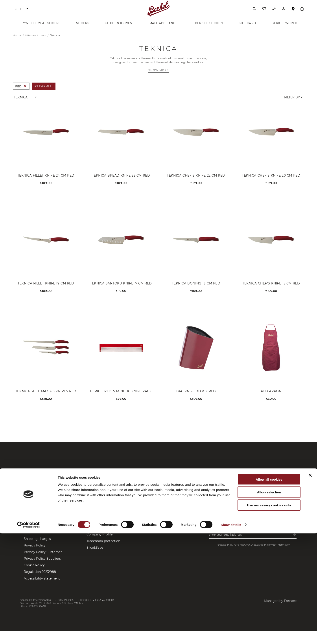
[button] (26, 103)
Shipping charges (37, 545)
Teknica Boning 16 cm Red (196, 289)
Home (18, 41)
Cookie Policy (34, 571)
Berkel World (97, 527)
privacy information (279, 551)
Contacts (31, 525)
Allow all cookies (269, 590)
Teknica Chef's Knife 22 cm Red (196, 181)
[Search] (254, 12)
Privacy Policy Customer (43, 558)
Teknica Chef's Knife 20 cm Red (271, 181)
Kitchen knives (36, 41)
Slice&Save (95, 554)
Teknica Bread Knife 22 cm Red (121, 181)
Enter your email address (225, 540)
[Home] (159, 12)
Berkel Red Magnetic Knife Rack (121, 397)
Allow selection (269, 603)
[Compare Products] (274, 13)
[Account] (284, 13)
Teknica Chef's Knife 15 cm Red (271, 289)
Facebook (137, 525)
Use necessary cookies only (269, 616)
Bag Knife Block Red (196, 397)
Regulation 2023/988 (40, 578)
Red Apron (271, 397)
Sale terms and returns (41, 538)
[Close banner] (310, 586)
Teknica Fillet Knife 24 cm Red (46, 181)
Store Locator (293, 14)
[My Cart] (302, 12)
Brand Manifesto (99, 534)
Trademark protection (103, 547)
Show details (231, 635)
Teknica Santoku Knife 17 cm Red (121, 289)
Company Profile (100, 540)
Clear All (44, 92)
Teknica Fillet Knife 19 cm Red (46, 289)
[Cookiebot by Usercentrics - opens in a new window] (29, 635)
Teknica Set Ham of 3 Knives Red (46, 397)
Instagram (138, 531)
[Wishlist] (264, 13)
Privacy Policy (35, 551)
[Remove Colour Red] (25, 92)
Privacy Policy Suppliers (42, 565)
